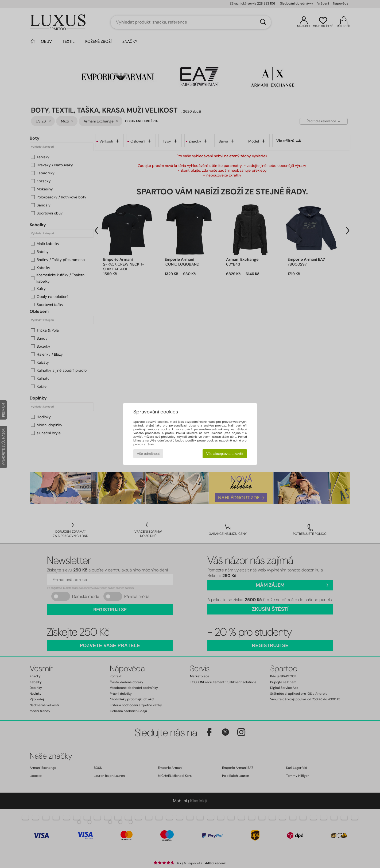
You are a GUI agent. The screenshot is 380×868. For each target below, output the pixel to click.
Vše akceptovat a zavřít (225, 454)
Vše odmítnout (148, 454)
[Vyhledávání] (263, 22)
